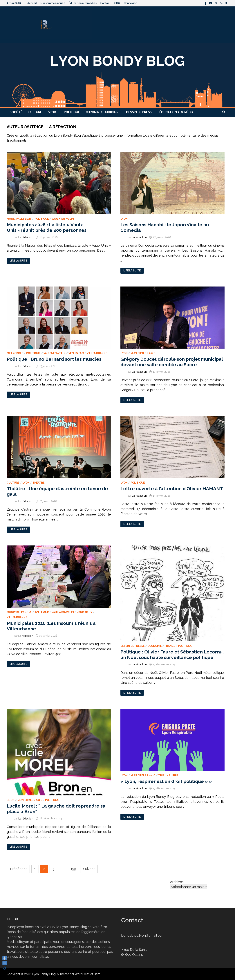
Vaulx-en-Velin (63, 219)
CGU (117, 3)
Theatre (39, 483)
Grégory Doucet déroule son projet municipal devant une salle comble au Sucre (172, 362)
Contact (105, 3)
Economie (155, 646)
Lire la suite (19, 261)
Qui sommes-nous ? (53, 3)
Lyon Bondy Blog (44, 974)
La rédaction (26, 237)
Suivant (89, 869)
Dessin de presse (140, 112)
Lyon (124, 219)
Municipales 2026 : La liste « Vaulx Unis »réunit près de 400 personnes (47, 227)
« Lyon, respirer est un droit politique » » (166, 781)
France (170, 646)
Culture (35, 112)
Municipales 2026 (19, 219)
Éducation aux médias (83, 3)
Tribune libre (168, 775)
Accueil (32, 3)
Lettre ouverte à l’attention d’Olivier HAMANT (172, 489)
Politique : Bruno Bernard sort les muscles (54, 359)
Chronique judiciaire (103, 112)
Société (16, 112)
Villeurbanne (97, 353)
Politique (72, 112)
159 (73, 869)
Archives (177, 882)
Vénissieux (76, 353)
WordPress (82, 974)
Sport (53, 112)
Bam (97, 974)
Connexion (130, 3)
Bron (11, 800)
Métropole (15, 353)
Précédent (18, 869)
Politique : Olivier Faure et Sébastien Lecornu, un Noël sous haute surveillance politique (172, 655)
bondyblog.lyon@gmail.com (143, 935)
